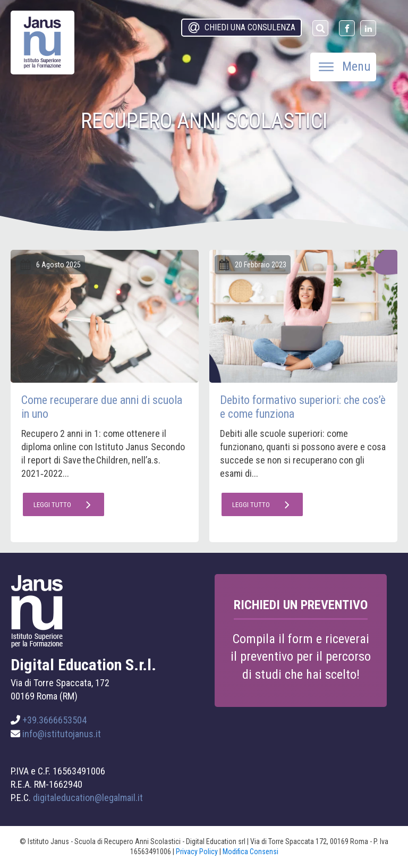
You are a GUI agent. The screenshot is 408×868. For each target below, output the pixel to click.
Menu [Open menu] (345, 66)
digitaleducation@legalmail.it (88, 798)
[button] (241, 28)
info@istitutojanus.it (62, 734)
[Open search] (320, 28)
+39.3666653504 (54, 720)
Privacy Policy (197, 852)
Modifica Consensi (250, 852)
